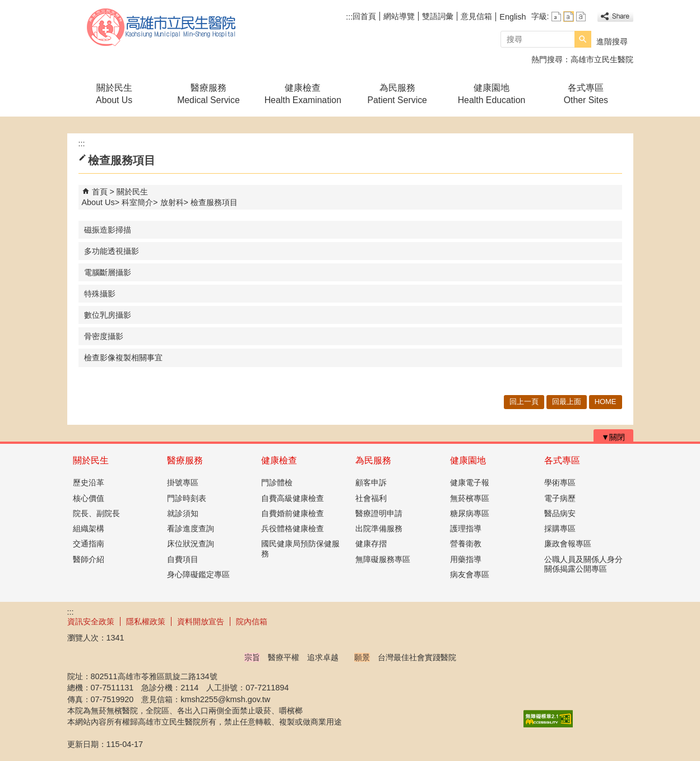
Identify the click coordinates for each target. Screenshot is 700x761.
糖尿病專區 (470, 513)
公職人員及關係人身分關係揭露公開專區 (583, 564)
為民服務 (373, 460)
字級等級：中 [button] (569, 17)
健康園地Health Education (492, 94)
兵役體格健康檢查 (293, 528)
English (513, 17)
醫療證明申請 (379, 513)
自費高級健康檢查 (293, 498)
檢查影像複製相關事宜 (123, 358)
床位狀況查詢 (191, 544)
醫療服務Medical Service (208, 94)
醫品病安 (560, 513)
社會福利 (371, 498)
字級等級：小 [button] (556, 17)
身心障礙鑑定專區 (198, 574)
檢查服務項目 (214, 202)
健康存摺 (371, 544)
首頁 (100, 192)
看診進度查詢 (191, 528)
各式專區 (562, 460)
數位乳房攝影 (108, 315)
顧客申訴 (371, 482)
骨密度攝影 (104, 336)
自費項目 (183, 559)
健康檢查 (279, 460)
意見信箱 (476, 16)
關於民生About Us (114, 94)
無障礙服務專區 (383, 559)
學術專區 (560, 482)
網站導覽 (399, 16)
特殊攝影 (100, 294)
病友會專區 (470, 574)
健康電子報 (470, 482)
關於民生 (91, 460)
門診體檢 (277, 482)
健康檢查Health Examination (303, 94)
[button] (583, 39)
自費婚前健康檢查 (293, 513)
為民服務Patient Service (397, 94)
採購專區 (560, 528)
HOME (606, 402)
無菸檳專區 (470, 498)
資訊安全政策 (91, 621)
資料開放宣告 (201, 621)
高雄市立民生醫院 (162, 27)
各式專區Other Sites (586, 94)
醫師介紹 (89, 559)
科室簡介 (137, 202)
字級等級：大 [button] (581, 17)
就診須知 (183, 513)
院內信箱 (252, 621)
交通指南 (89, 544)
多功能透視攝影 (112, 251)
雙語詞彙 (438, 16)
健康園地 (468, 460)
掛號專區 (183, 482)
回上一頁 (524, 402)
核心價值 (89, 498)
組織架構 (89, 528)
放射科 (172, 202)
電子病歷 (560, 498)
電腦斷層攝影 (108, 272)
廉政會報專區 (568, 544)
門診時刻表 (187, 498)
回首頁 (364, 16)
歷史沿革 (89, 482)
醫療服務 (185, 460)
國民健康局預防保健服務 (300, 548)
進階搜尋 (612, 41)
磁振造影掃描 (108, 230)
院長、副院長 (96, 513)
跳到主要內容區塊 (6, 6)
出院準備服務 (379, 528)
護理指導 (466, 528)
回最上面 (567, 402)
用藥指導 (466, 559)
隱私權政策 (146, 621)
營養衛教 (466, 544)
